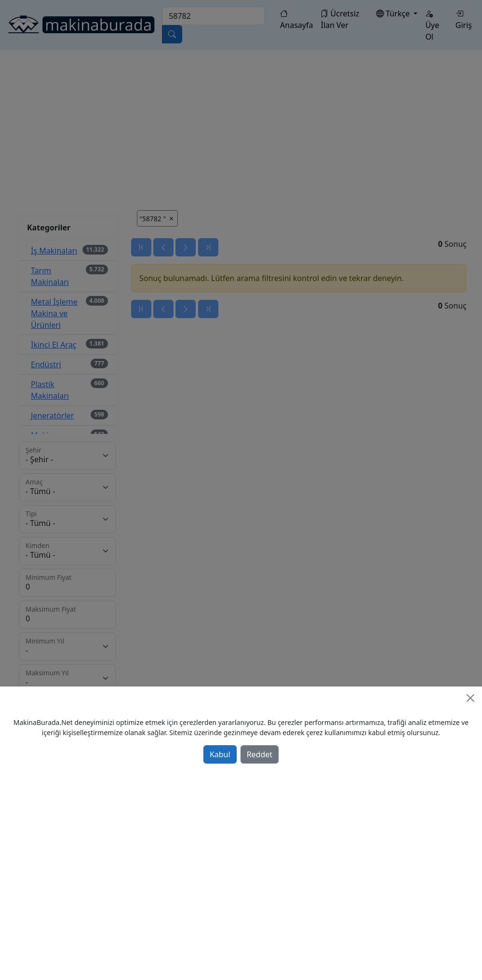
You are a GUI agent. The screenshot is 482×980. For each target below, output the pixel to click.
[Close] (470, 698)
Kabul (220, 754)
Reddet (260, 754)
